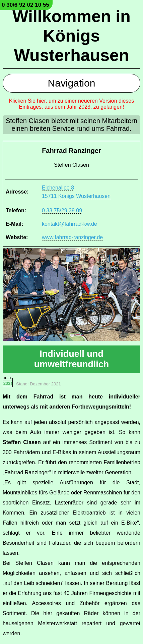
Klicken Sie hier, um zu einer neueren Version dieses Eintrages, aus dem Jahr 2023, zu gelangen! (72, 104)
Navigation (72, 83)
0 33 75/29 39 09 (62, 210)
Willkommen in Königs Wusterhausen (71, 36)
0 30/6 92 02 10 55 (25, 5)
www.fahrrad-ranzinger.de (72, 237)
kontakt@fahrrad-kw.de (69, 224)
